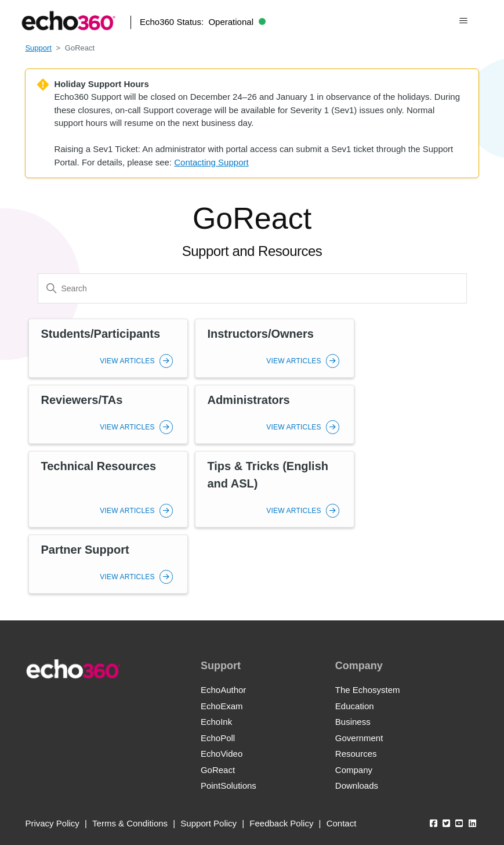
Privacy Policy (52, 823)
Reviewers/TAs (81, 400)
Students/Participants (100, 334)
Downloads (357, 786)
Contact (342, 823)
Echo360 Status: (203, 22)
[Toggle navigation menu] (463, 21)
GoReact (218, 770)
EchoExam (222, 706)
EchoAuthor (223, 690)
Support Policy (209, 823)
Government (359, 738)
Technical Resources (98, 466)
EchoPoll (218, 738)
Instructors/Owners (260, 334)
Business (353, 722)
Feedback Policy (281, 823)
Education (355, 706)
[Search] (252, 288)
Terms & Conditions (130, 823)
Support (38, 48)
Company (354, 770)
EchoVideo (222, 754)
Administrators (248, 400)
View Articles (136, 361)
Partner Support (85, 550)
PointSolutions (229, 786)
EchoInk (216, 722)
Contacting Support (211, 162)
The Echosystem (368, 690)
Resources (356, 754)
